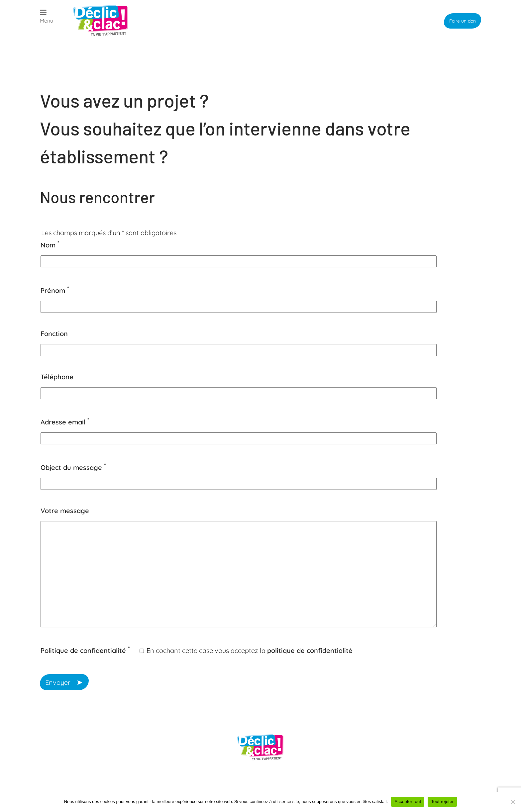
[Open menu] (47, 18)
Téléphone (57, 377)
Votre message (65, 511)
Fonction (54, 334)
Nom (50, 245)
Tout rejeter (442, 802)
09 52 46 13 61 (74, 733)
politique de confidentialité (310, 650)
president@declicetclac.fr (93, 763)
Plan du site (187, 784)
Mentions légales (328, 784)
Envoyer (59, 682)
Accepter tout (408, 802)
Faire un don (463, 21)
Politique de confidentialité (85, 650)
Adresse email (65, 422)
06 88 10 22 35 (75, 746)
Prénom (55, 290)
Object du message (73, 467)
